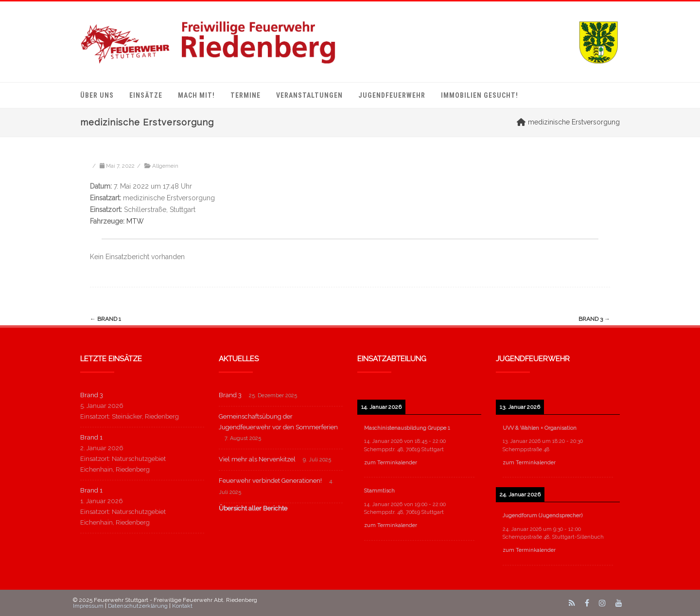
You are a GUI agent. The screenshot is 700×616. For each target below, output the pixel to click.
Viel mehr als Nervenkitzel (257, 459)
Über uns (97, 95)
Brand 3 (594, 319)
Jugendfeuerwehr (392, 95)
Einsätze (146, 95)
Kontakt (182, 606)
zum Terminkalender (391, 463)
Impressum (88, 606)
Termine (245, 95)
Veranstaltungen (309, 95)
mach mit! (196, 95)
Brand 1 (105, 319)
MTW (135, 221)
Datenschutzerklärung (138, 606)
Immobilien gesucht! (480, 95)
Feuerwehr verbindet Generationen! (270, 481)
